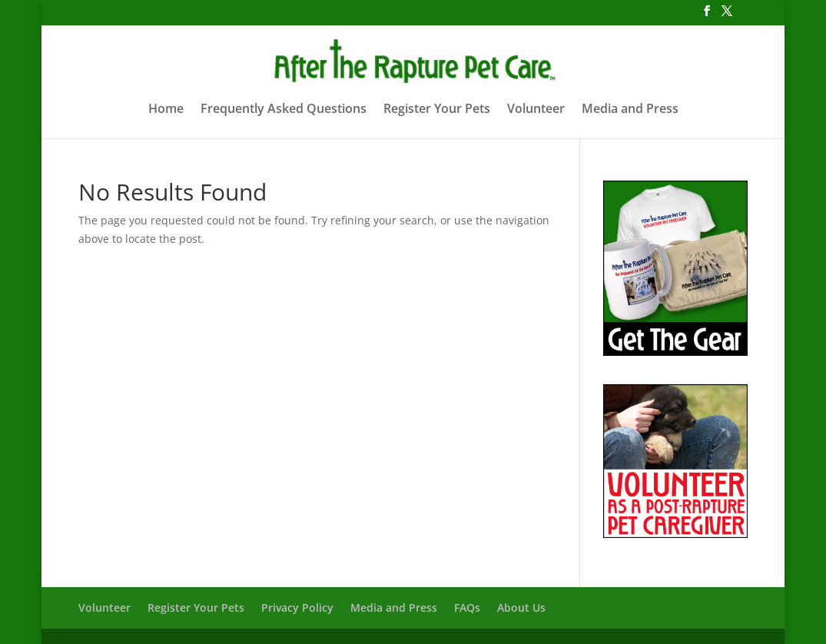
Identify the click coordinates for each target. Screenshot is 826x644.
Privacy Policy (297, 607)
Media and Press (630, 110)
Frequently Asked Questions (284, 110)
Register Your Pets (437, 110)
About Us (521, 607)
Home (166, 110)
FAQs (467, 607)
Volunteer (536, 110)
